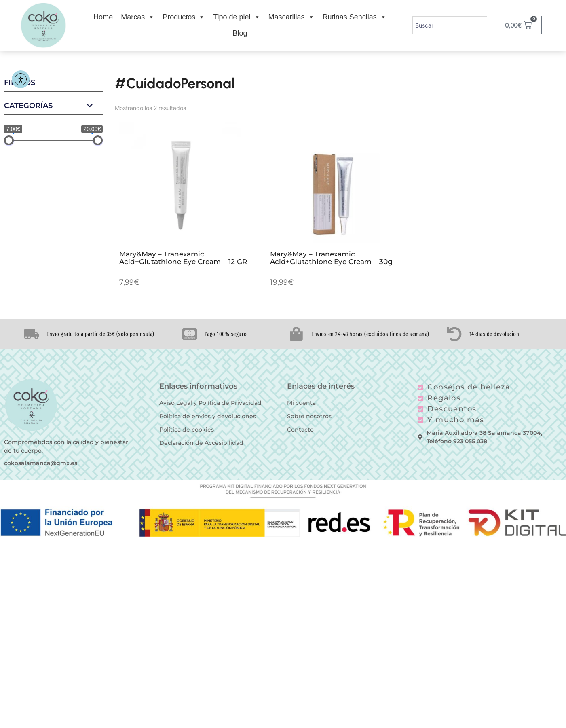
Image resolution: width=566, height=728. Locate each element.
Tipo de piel (237, 17)
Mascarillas (291, 17)
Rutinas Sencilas (355, 17)
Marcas (138, 17)
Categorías (53, 106)
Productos (184, 17)
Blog (240, 33)
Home (103, 17)
